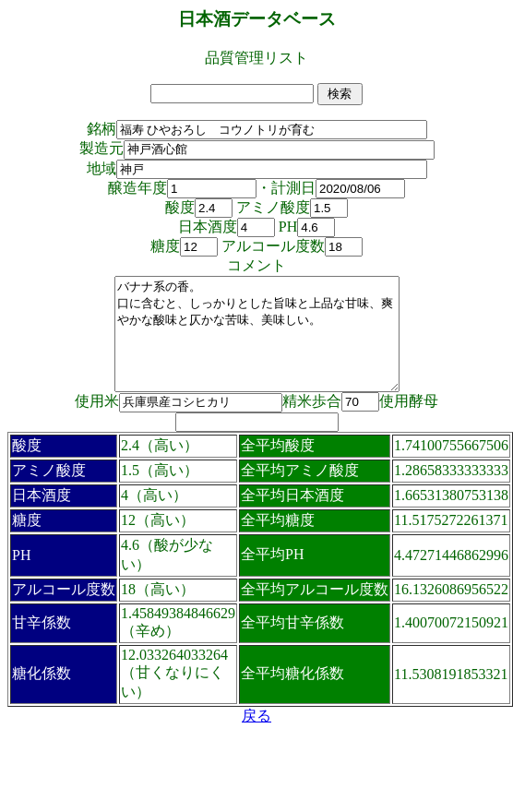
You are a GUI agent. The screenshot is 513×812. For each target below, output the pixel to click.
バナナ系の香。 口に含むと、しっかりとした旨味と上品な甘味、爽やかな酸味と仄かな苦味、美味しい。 (257, 345)
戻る (256, 738)
